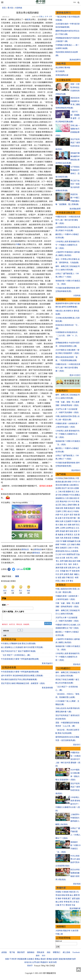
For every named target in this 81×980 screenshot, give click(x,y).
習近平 (64, 488)
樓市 (67, 531)
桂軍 (66, 568)
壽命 (63, 581)
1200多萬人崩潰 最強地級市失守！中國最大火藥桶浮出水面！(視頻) (68, 245)
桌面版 (4, 952)
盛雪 (74, 899)
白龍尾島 (75, 551)
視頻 (59, 749)
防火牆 (78, 541)
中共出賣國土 (75, 495)
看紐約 (43, 959)
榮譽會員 (25, 549)
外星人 (58, 581)
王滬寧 (58, 511)
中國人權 (59, 934)
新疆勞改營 (71, 554)
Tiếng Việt (45, 966)
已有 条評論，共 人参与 (13, 612)
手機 (68, 578)
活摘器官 (63, 548)
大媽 (61, 538)
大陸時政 (19, 8)
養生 (71, 581)
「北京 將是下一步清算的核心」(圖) (16, 656)
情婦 (76, 515)
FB (73, 521)
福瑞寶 (55, 959)
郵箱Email (59, 941)
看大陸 (10, 8)
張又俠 (70, 488)
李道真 (58, 895)
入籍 (57, 564)
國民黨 (66, 485)
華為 (77, 501)
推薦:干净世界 (11, 959)
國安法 (76, 485)
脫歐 (61, 525)
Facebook (76, 952)
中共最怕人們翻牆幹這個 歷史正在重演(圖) (18, 645)
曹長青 (68, 905)
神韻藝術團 (22, 959)
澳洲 (57, 568)
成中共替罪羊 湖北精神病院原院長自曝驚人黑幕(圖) (22, 677)
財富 (76, 531)
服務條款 (31, 952)
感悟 (64, 578)
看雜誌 (37, 959)
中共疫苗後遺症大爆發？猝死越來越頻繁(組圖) (20, 660)
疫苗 (75, 498)
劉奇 (78, 571)
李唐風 (65, 899)
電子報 (12, 952)
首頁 (4, 8)
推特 (38, 956)
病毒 (69, 482)
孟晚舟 (70, 505)
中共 (73, 501)
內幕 (57, 515)
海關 (66, 561)
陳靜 (60, 899)
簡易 (71, 892)
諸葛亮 (66, 574)
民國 (61, 568)
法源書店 (30, 959)
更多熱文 (77, 664)
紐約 (38, 962)
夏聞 (76, 895)
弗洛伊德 (63, 501)
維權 (57, 544)
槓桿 (74, 525)
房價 (66, 538)
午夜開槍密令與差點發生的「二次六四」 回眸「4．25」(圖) (67, 336)
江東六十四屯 (73, 548)
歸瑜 (63, 895)
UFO (69, 501)
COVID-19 (76, 482)
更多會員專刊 (75, 60)
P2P (61, 541)
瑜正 (77, 902)
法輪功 (73, 544)
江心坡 (58, 554)
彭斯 (61, 508)
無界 (74, 959)
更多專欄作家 (75, 908)
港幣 (57, 531)
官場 (68, 518)
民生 (66, 564)
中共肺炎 (59, 478)
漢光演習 (59, 485)
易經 (72, 574)
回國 (78, 561)
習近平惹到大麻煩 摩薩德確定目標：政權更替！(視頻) (23, 685)
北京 (76, 535)
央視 (68, 558)
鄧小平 (69, 571)
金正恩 (58, 505)
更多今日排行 (75, 375)
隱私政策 (41, 952)
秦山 (57, 902)
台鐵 (71, 485)
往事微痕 (65, 495)
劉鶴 (78, 508)
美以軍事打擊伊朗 (63, 68)
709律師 (63, 544)
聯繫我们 (57, 952)
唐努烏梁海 (60, 551)
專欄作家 (61, 888)
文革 (67, 581)
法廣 (61, 521)
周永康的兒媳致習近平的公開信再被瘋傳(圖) (19, 681)
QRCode (20, 569)
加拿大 (76, 564)
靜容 (61, 902)
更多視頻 (77, 884)
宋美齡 (63, 571)
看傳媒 (49, 959)
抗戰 (70, 568)
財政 (71, 531)
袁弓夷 (58, 495)
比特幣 (68, 528)
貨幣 (57, 528)
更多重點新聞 (75, 209)
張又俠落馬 (60, 71)
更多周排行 (76, 470)
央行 (66, 525)
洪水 (77, 492)
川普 (77, 478)
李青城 (66, 902)
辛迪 (73, 905)
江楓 (57, 905)
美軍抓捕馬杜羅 (62, 75)
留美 (28, 20)
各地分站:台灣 (30, 962)
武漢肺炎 (71, 478)
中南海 (76, 511)
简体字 (30, 966)
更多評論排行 (47, 665)
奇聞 (77, 578)
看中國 (73, 518)
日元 (77, 528)
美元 (78, 525)
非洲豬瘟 (76, 538)
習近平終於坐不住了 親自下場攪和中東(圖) (18, 652)
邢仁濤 (72, 902)
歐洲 (51, 962)
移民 (76, 558)
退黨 (71, 498)
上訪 (68, 544)
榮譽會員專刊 (63, 13)
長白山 (68, 551)
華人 (72, 558)
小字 (50, 17)
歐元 (73, 528)
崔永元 (70, 511)
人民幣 (62, 528)
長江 (73, 492)
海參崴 (60, 535)
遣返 (70, 561)
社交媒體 (67, 521)
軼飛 (67, 895)
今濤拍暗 (65, 892)
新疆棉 (68, 492)
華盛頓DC (44, 962)
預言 (72, 578)
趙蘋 (78, 899)
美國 (66, 508)
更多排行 (77, 745)
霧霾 (65, 541)
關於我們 (21, 952)
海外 (70, 564)
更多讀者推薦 (47, 689)
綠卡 (61, 564)
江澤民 (64, 511)
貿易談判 (72, 508)
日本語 (52, 966)
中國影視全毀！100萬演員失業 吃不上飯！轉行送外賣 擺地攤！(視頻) (68, 220)
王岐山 (64, 505)
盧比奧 (64, 482)
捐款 (49, 952)
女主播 (63, 558)
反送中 (66, 515)
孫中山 (75, 568)
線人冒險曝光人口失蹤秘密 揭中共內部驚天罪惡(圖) (22, 649)
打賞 (41, 17)
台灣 (66, 535)
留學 (62, 561)
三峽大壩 (61, 492)
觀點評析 (67, 931)
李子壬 (62, 905)
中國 (18, 244)
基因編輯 (71, 541)
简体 (75, 2)
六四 (67, 498)
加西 (55, 962)
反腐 (60, 518)
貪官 (71, 515)
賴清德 (58, 482)
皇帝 (61, 574)
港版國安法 (60, 498)
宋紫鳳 (58, 892)
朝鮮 (76, 521)
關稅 (75, 505)
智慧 (60, 578)
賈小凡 (76, 892)
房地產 (62, 531)
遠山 (71, 895)
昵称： (5, 605)
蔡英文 (71, 535)
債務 (70, 525)
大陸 (57, 541)
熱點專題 (61, 64)
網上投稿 (66, 952)
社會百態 (75, 931)
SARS (64, 554)
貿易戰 (58, 488)
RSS (44, 956)
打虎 (64, 518)
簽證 (74, 561)
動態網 (69, 959)
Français (37, 966)
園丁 (70, 899)
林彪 (74, 571)
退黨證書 (62, 959)
